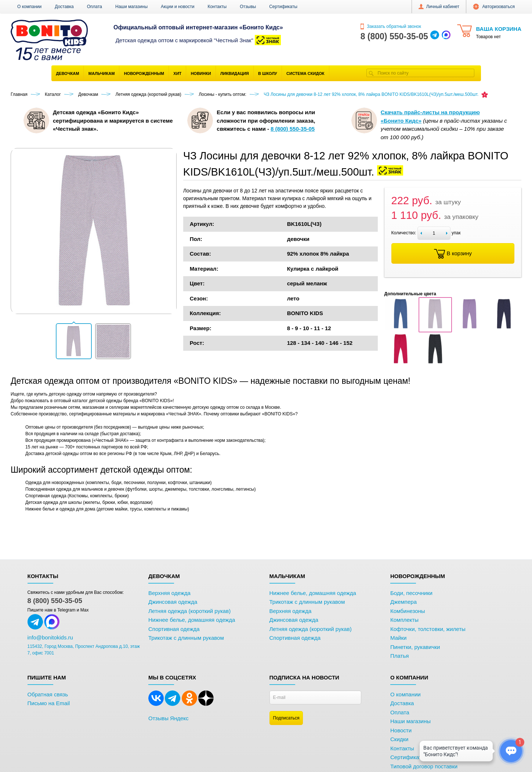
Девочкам (68, 73)
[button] (74, 341)
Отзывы (248, 7)
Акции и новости (178, 7)
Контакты (217, 7)
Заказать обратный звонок (391, 26)
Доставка (64, 7)
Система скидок (305, 73)
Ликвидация (235, 73)
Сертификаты (283, 7)
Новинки (201, 73)
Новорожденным (144, 73)
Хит (177, 73)
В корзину (453, 254)
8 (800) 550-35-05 (55, 601)
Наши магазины (131, 7)
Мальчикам (102, 73)
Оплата (95, 7)
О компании (29, 7)
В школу (268, 73)
